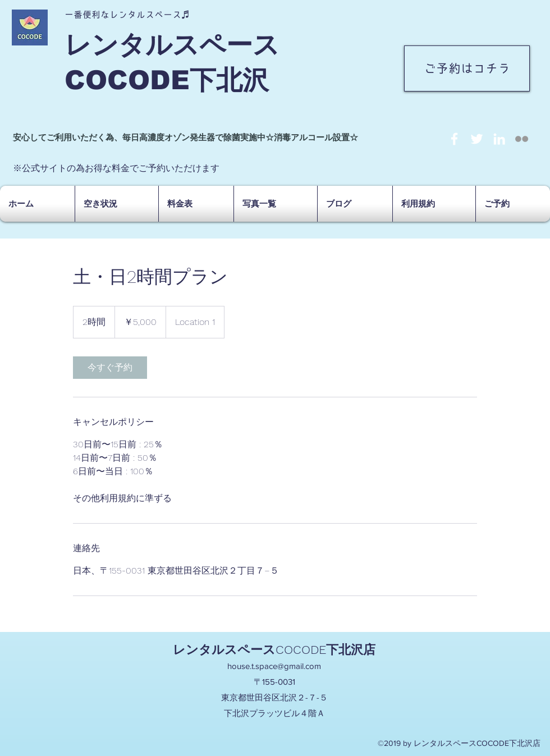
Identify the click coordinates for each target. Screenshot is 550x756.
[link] (110, 368)
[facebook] (454, 139)
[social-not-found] (522, 139)
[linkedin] (499, 139)
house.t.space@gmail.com (274, 666)
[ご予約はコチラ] (467, 68)
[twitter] (477, 139)
